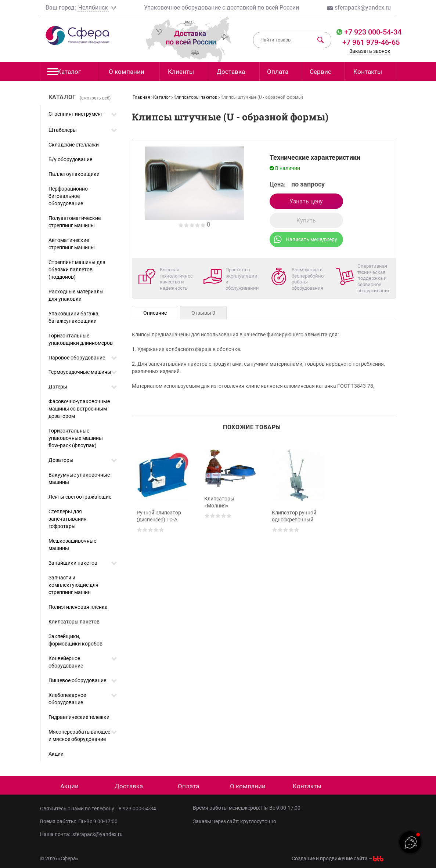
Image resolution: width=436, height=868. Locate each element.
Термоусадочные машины (80, 372)
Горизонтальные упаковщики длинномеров (81, 339)
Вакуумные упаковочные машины (79, 478)
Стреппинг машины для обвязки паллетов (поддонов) (77, 270)
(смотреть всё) (95, 98)
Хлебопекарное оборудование (67, 699)
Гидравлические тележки (79, 717)
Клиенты (181, 72)
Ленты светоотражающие (80, 497)
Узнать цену (306, 201)
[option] (163, 507)
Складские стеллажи (74, 145)
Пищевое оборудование (77, 680)
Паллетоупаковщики (74, 174)
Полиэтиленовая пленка (78, 607)
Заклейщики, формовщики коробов (75, 640)
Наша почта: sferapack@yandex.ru (81, 834)
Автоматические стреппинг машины (72, 244)
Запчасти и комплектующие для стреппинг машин (73, 585)
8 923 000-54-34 (137, 809)
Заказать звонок (370, 51)
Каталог (64, 74)
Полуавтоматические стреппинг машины (75, 222)
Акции (56, 754)
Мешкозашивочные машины (72, 545)
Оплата (278, 72)
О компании (127, 72)
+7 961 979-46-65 (371, 42)
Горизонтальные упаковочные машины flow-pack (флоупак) (76, 438)
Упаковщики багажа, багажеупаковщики (74, 317)
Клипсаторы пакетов (74, 622)
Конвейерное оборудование (66, 662)
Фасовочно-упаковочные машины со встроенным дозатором (79, 409)
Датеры (58, 387)
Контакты (368, 72)
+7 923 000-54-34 (372, 32)
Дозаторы (61, 460)
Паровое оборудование (77, 358)
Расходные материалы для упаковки (76, 295)
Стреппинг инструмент (76, 114)
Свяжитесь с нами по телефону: (79, 809)
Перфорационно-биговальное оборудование (69, 196)
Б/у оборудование (70, 159)
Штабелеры (63, 130)
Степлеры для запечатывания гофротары (68, 519)
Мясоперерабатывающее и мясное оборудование (79, 735)
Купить (306, 220)
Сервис (320, 72)
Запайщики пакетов (73, 563)
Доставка (231, 72)
